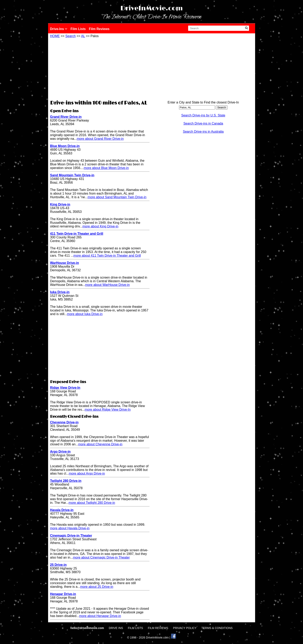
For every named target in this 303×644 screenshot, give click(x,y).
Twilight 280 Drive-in (66, 481)
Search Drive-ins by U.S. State (203, 115)
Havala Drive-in (62, 510)
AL (83, 36)
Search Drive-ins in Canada (203, 123)
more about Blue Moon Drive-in (106, 168)
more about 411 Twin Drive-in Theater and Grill (107, 256)
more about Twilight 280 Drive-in (92, 503)
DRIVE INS (116, 628)
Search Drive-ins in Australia (203, 132)
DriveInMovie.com (152, 8)
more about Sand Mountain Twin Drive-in (117, 197)
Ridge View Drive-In (65, 388)
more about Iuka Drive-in (85, 314)
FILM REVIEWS (158, 628)
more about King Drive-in (100, 226)
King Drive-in (60, 204)
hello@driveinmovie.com (88, 628)
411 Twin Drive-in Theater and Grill (77, 234)
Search (71, 36)
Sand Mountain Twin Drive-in (72, 175)
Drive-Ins (59, 29)
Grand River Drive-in (66, 117)
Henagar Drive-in (63, 594)
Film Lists (78, 29)
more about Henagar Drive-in (100, 616)
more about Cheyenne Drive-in (100, 444)
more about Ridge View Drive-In (108, 410)
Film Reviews (99, 29)
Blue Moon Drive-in (65, 146)
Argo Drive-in (60, 452)
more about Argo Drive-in (87, 473)
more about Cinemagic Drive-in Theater (101, 557)
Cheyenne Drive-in (64, 422)
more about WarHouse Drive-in (107, 285)
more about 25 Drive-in (97, 587)
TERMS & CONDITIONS (217, 628)
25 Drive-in (58, 565)
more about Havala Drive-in (70, 528)
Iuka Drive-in (60, 292)
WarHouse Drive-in (65, 263)
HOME (55, 36)
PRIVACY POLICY (185, 628)
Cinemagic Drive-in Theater (71, 536)
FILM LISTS (135, 628)
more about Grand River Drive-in (100, 139)
